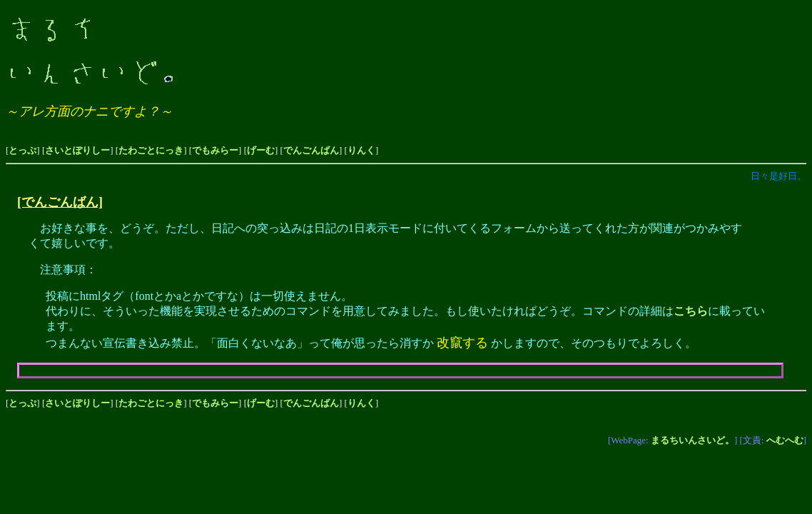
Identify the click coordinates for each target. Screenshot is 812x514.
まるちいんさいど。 (692, 440)
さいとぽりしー (77, 150)
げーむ (261, 150)
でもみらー (215, 150)
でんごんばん (311, 150)
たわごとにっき (151, 150)
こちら (691, 311)
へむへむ (785, 440)
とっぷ (22, 150)
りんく (361, 150)
